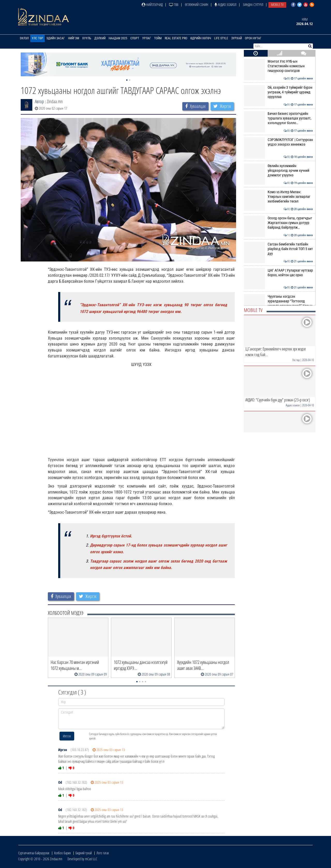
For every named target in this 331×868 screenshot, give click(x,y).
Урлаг (147, 38)
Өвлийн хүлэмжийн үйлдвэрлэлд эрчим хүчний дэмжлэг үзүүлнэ (278, 171)
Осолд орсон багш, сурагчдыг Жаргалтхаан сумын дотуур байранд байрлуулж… (278, 223)
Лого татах (103, 853)
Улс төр (37, 38)
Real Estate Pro (176, 38)
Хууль (87, 38)
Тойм (158, 38)
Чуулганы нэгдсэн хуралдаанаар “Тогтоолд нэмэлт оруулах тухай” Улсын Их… (278, 304)
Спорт (135, 38)
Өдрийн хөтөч (201, 38)
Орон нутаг (253, 38)
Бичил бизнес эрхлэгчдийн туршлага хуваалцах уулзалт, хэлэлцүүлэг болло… (278, 118)
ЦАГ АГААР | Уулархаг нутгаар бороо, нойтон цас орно (278, 273)
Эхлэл (24, 38)
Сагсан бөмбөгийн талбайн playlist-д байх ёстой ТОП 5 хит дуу (278, 249)
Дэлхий (100, 38)
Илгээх (67, 736)
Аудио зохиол (225, 5)
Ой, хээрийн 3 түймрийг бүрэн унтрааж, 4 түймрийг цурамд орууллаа (278, 92)
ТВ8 (174, 5)
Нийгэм (74, 38)
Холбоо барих (62, 853)
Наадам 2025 (118, 38)
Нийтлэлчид (152, 5)
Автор (39, 101)
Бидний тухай (84, 853)
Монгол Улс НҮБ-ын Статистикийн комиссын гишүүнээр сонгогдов (278, 66)
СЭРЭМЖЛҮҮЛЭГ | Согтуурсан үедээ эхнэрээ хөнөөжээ (278, 142)
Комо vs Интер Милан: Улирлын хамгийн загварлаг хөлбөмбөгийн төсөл (278, 197)
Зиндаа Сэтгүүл (253, 5)
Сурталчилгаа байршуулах (34, 853)
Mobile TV (277, 5)
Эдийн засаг (56, 38)
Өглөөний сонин (197, 5)
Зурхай (236, 38)
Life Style (221, 38)
